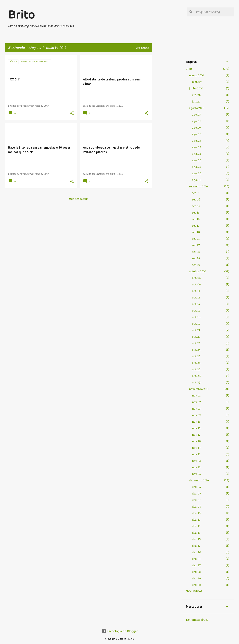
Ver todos (142, 48)
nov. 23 (196, 467)
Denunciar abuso (197, 620)
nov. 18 (196, 441)
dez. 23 (196, 559)
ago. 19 (196, 128)
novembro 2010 (199, 389)
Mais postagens (79, 199)
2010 (189, 69)
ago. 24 (197, 147)
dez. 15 (196, 539)
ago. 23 (196, 141)
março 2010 (196, 75)
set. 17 (196, 226)
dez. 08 (197, 500)
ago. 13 (196, 115)
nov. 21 (196, 454)
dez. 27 (196, 565)
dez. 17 (196, 546)
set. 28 (196, 252)
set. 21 (196, 239)
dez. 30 (196, 585)
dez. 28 (196, 572)
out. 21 (196, 330)
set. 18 (196, 232)
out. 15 (196, 311)
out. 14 (196, 304)
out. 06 (196, 284)
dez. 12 (196, 526)
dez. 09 (197, 507)
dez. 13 (196, 533)
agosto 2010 (197, 108)
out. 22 (196, 337)
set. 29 (196, 258)
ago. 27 (197, 167)
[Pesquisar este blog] (214, 12)
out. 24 (196, 350)
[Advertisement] (167, 111)
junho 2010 (196, 88)
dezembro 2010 (199, 480)
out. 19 (196, 324)
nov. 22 (196, 461)
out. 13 (196, 298)
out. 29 (196, 382)
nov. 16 (196, 428)
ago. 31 (196, 180)
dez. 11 (196, 520)
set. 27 (196, 245)
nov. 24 (196, 474)
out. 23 (196, 343)
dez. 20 (196, 552)
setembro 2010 (198, 186)
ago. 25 (197, 154)
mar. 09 (197, 82)
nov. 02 (196, 402)
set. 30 (196, 265)
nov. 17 (196, 435)
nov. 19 (196, 448)
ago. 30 (197, 173)
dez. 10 (196, 513)
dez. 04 (197, 487)
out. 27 (196, 369)
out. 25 (196, 356)
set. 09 (196, 206)
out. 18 (196, 317)
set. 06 (196, 200)
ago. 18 (197, 121)
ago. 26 (197, 160)
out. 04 (196, 278)
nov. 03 (196, 409)
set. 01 (196, 193)
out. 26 (196, 363)
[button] (72, 113)
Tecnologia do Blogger (120, 631)
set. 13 (196, 213)
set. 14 (196, 219)
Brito (22, 14)
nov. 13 (196, 422)
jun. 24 (196, 95)
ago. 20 (197, 134)
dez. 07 (196, 494)
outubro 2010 (197, 271)
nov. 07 (196, 415)
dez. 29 (196, 578)
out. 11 (196, 291)
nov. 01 (196, 396)
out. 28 (196, 376)
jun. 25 (196, 102)
